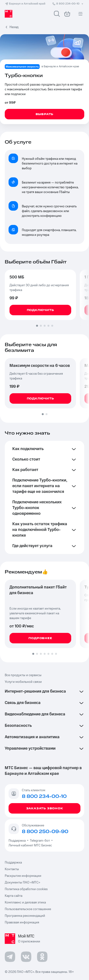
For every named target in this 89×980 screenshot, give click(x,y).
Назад (14, 27)
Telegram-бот (40, 841)
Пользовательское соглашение (28, 909)
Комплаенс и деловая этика (25, 902)
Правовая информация (22, 922)
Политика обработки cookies (26, 889)
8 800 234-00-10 (68, 4)
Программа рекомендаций (25, 916)
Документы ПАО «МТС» (22, 883)
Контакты (12, 869)
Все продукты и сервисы (23, 675)
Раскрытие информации (23, 876)
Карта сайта (14, 896)
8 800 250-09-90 (45, 832)
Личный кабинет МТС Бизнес (30, 845)
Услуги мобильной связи (23, 682)
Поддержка (18, 841)
